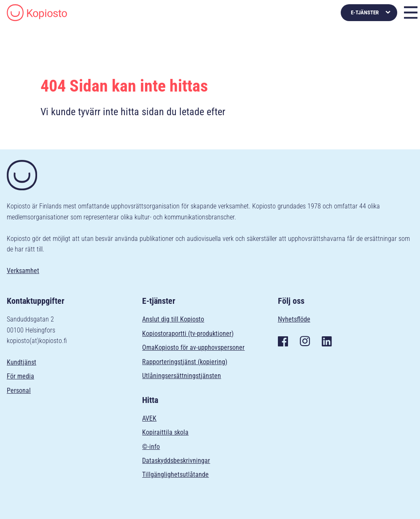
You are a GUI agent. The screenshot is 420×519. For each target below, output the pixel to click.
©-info (151, 447)
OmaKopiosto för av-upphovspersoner (193, 347)
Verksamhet (23, 271)
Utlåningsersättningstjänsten (182, 376)
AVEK (149, 418)
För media (20, 376)
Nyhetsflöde (294, 319)
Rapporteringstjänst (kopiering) (185, 362)
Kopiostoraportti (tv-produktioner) (188, 334)
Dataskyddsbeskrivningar (176, 461)
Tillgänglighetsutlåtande (175, 474)
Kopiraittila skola (165, 432)
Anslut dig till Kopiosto (173, 319)
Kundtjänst (22, 362)
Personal (19, 391)
